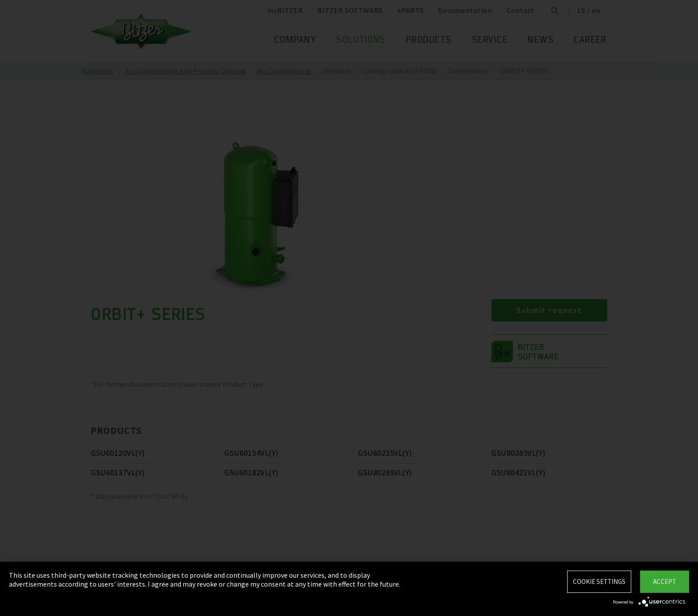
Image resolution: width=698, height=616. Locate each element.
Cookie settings (599, 582)
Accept (665, 582)
